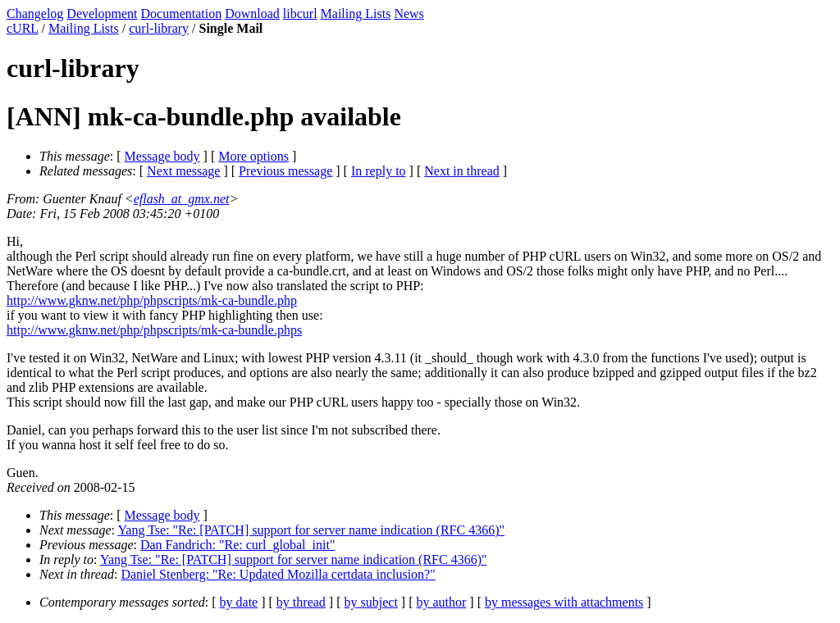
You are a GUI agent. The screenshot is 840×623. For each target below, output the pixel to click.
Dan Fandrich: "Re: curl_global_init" (237, 545)
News (409, 14)
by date (239, 602)
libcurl (300, 14)
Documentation (182, 14)
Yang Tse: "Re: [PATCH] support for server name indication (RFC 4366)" (311, 530)
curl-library (159, 28)
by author (441, 602)
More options (253, 156)
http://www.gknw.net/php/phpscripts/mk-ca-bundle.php (152, 300)
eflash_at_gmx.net (182, 199)
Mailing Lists (356, 14)
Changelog (35, 14)
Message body (162, 156)
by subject (371, 602)
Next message (183, 171)
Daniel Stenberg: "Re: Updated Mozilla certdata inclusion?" (278, 574)
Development (102, 14)
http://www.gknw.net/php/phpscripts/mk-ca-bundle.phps (154, 330)
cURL (23, 28)
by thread (301, 602)
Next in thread (462, 171)
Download (252, 14)
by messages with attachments (564, 602)
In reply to (379, 171)
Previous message (285, 171)
